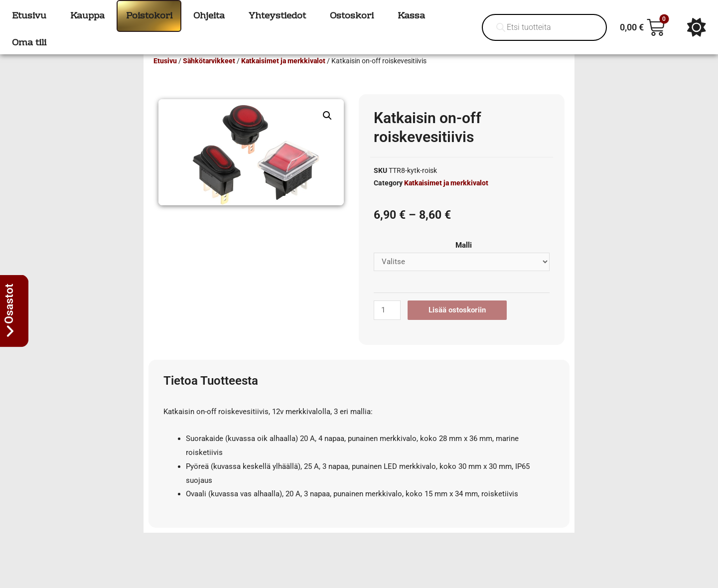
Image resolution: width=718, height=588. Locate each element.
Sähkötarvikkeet (209, 75)
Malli (464, 260)
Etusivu (165, 75)
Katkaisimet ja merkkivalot (283, 75)
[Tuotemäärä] (387, 325)
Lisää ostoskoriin (457, 324)
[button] (327, 130)
